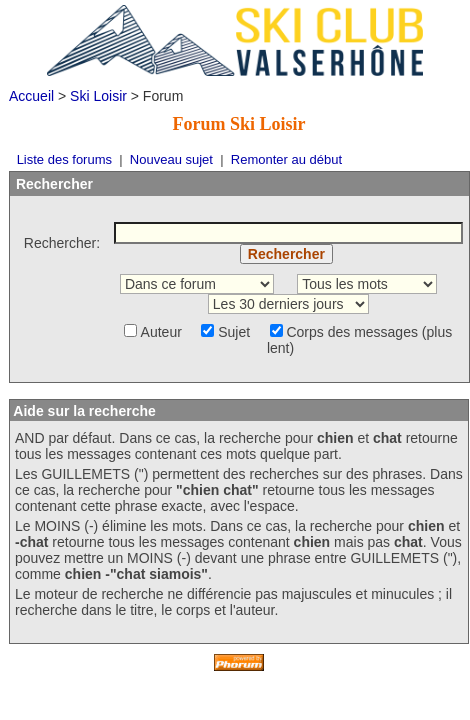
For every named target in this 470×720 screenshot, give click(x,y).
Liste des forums (64, 159)
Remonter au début (286, 159)
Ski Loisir (98, 96)
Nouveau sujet (171, 159)
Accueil (31, 96)
